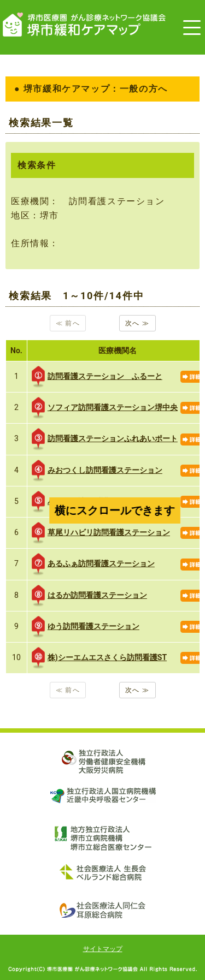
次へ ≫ (137, 323)
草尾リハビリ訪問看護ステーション (101, 533)
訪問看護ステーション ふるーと (97, 377)
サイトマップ (103, 949)
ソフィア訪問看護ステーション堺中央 (105, 408)
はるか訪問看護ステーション (89, 596)
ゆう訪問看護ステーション (86, 627)
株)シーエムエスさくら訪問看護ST (99, 658)
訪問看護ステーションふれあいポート (105, 439)
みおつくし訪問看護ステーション (97, 471)
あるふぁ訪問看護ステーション (93, 564)
